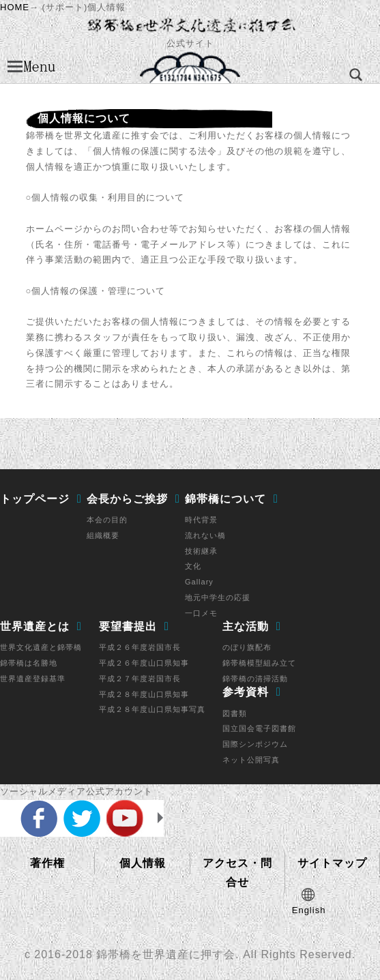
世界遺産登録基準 (33, 679)
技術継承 (201, 551)
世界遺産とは (35, 626)
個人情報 (143, 863)
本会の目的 (107, 520)
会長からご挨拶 (127, 499)
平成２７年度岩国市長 (140, 679)
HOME (15, 7)
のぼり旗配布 (247, 647)
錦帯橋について (225, 499)
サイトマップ (332, 863)
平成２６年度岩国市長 (140, 647)
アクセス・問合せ (237, 873)
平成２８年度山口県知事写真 (152, 709)
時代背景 (201, 520)
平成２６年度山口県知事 (144, 663)
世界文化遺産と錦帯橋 (41, 647)
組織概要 (103, 535)
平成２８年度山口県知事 (144, 694)
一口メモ (201, 613)
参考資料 (246, 692)
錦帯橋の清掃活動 (255, 679)
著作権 (47, 863)
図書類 (235, 713)
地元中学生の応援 (218, 597)
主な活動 (246, 626)
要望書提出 (128, 626)
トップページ (35, 499)
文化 (193, 566)
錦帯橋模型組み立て (259, 663)
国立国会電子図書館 (259, 728)
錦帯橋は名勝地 (29, 663)
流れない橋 (205, 535)
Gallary (199, 582)
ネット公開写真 (251, 760)
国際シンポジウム (255, 744)
